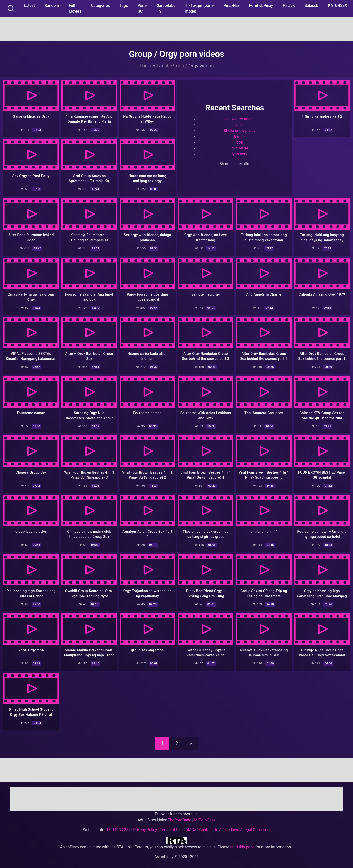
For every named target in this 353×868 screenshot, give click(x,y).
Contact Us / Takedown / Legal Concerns (234, 827)
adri (240, 125)
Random (52, 5)
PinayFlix (232, 5)
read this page (242, 844)
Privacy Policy (145, 827)
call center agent (240, 119)
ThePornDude (179, 817)
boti (240, 142)
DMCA (191, 827)
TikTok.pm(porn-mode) (200, 8)
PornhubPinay (261, 5)
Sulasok (311, 5)
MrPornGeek (205, 817)
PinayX (289, 5)
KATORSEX (338, 5)
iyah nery (240, 154)
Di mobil (240, 136)
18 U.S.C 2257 (118, 827)
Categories (100, 5)
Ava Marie (240, 148)
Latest (29, 5)
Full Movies (75, 8)
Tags (124, 5)
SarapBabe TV (166, 8)
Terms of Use (171, 827)
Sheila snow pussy (240, 131)
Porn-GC (142, 8)
